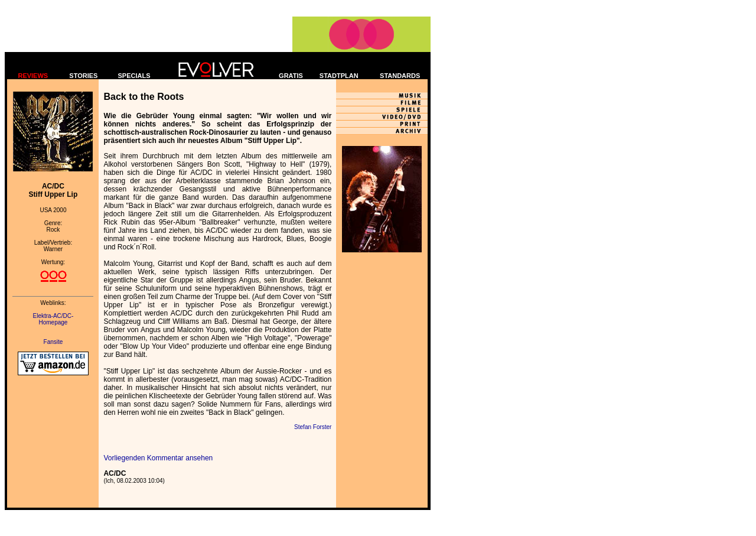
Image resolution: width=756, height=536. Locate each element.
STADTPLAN (339, 76)
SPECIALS (134, 76)
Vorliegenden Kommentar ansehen (158, 458)
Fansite (53, 342)
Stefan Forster (313, 427)
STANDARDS (400, 76)
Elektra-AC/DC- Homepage (53, 319)
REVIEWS (33, 76)
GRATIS (291, 76)
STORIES (83, 76)
